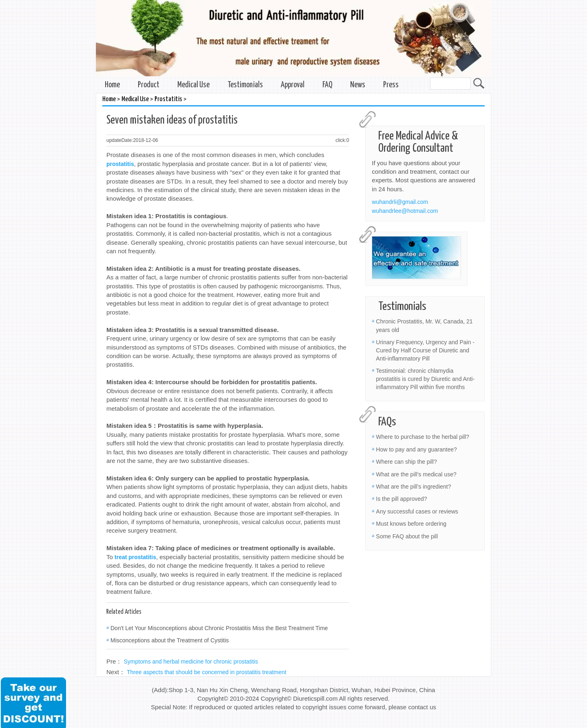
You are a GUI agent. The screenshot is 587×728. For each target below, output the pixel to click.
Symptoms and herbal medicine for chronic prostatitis (191, 662)
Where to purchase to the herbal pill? (423, 437)
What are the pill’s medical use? (416, 474)
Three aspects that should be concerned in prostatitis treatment (206, 672)
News (358, 85)
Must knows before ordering (411, 524)
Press (391, 85)
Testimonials (245, 85)
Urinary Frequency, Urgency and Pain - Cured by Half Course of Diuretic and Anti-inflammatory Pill (425, 350)
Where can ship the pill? (406, 462)
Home (112, 85)
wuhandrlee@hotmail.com (405, 211)
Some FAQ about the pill (407, 536)
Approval (293, 85)
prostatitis (120, 164)
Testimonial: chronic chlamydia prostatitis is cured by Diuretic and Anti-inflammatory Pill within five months (425, 379)
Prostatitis (168, 99)
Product (149, 85)
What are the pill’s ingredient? (413, 487)
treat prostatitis (135, 557)
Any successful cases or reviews (417, 511)
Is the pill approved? (401, 499)
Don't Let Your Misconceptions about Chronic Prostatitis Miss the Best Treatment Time (219, 628)
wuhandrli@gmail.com (400, 202)
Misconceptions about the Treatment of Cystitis (170, 640)
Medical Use (193, 85)
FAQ (327, 85)
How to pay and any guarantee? (416, 449)
